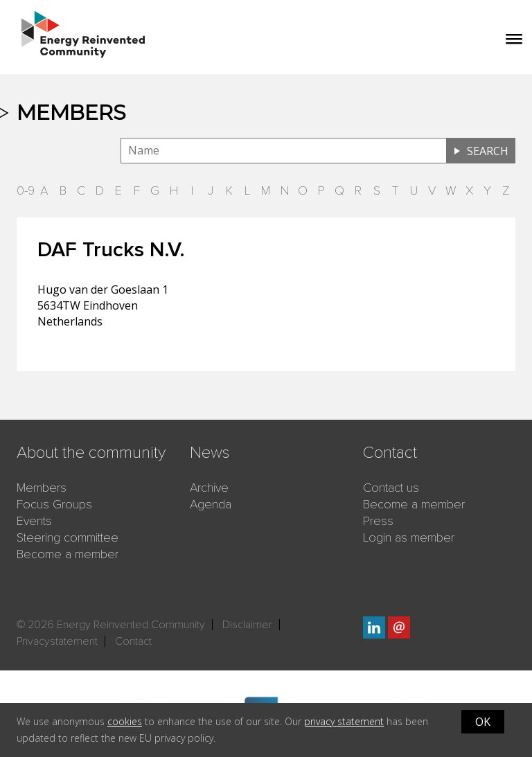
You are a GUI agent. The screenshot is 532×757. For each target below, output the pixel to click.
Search (488, 151)
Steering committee (68, 537)
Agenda (211, 504)
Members (42, 488)
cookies (125, 721)
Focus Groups (54, 504)
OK (483, 722)
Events (34, 521)
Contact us (391, 488)
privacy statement (344, 721)
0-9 (26, 190)
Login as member (409, 537)
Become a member (68, 554)
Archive (209, 488)
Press (378, 521)
